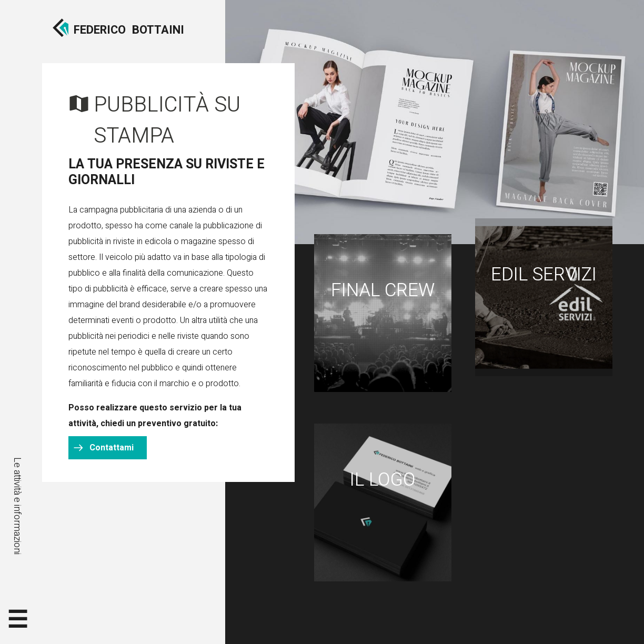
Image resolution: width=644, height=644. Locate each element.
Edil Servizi (544, 275)
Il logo (383, 480)
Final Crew (383, 291)
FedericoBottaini (129, 30)
